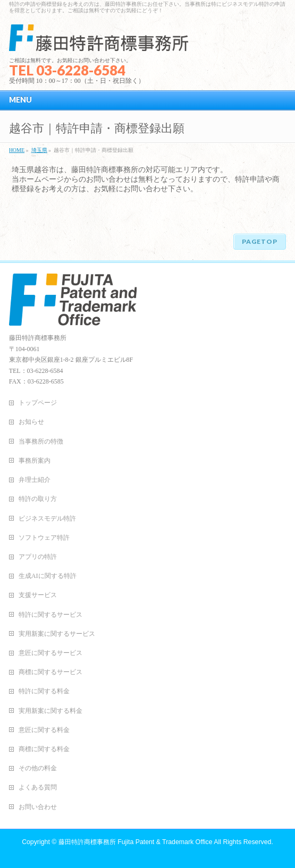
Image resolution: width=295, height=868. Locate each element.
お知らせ (31, 422)
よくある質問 (38, 787)
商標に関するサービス (50, 672)
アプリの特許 (38, 557)
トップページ (38, 403)
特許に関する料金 (44, 691)
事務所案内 (35, 461)
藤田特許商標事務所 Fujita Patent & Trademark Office (136, 842)
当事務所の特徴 (41, 441)
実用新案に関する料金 (50, 711)
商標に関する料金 (44, 749)
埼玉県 (39, 150)
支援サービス (38, 595)
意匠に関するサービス (50, 653)
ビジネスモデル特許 (47, 518)
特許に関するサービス (50, 615)
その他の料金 (38, 768)
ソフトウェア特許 (44, 538)
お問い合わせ (38, 807)
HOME (17, 150)
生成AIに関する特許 (48, 576)
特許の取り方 (38, 499)
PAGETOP (260, 241)
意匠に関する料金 (44, 730)
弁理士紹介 (35, 480)
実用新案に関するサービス (57, 634)
